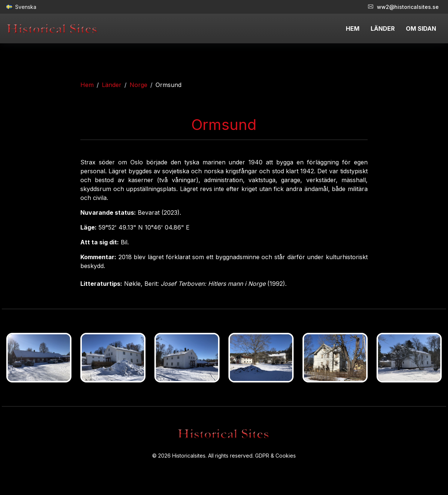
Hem (87, 85)
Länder (112, 85)
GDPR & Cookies (275, 456)
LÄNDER (383, 29)
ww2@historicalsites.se (403, 7)
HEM (353, 29)
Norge (138, 85)
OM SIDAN (421, 29)
